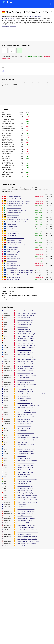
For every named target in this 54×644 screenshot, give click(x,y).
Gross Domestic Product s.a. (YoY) (26, 345)
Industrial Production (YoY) (24, 325)
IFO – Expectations (12, 236)
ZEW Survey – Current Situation (26, 433)
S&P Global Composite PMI (24, 350)
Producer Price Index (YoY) (14, 279)
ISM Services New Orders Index (26, 527)
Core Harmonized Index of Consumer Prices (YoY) (19, 273)
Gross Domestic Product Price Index (27, 544)
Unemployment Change (13, 215)
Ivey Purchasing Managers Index (26, 410)
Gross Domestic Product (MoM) (25, 408)
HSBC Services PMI (22, 477)
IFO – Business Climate (13, 231)
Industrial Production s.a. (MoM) (26, 444)
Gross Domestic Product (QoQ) (15, 206)
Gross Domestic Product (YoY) (14, 208)
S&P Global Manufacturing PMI (26, 352)
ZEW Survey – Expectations (24, 424)
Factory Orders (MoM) (23, 523)
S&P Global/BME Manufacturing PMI (27, 334)
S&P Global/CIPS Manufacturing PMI (27, 375)
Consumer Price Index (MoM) (14, 196)
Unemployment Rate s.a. (13, 217)
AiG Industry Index (22, 401)
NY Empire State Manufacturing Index (27, 537)
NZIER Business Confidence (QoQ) (26, 509)
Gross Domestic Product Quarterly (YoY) (28, 479)
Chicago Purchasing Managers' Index (27, 539)
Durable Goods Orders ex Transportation (28, 541)
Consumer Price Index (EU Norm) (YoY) (17, 210)
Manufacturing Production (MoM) (26, 511)
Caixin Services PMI (23, 327)
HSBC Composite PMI (23, 484)
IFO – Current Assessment (13, 233)
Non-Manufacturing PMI (24, 318)
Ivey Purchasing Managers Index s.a (27, 412)
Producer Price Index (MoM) (14, 277)
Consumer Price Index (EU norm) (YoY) (17, 222)
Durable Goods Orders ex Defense (26, 518)
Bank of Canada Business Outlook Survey (28, 405)
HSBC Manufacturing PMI (24, 481)
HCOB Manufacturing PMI (13, 252)
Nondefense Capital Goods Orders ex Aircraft (29, 525)
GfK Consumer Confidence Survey (15, 238)
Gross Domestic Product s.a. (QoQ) (26, 315)
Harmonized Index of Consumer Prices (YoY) (18, 203)
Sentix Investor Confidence (24, 447)
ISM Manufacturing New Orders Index (27, 530)
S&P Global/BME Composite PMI (26, 338)
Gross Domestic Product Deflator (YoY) (27, 500)
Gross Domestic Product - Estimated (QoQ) (28, 461)
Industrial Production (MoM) (25, 516)
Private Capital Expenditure (25, 389)
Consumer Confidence (12, 226)
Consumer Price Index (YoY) (14, 199)
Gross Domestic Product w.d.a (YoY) (16, 245)
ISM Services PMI (22, 387)
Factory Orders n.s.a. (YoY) (24, 428)
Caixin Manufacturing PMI (24, 332)
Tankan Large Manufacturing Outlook (27, 495)
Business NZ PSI (22, 507)
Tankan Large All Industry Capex (26, 493)
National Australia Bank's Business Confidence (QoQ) (31, 394)
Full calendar (13, 26)
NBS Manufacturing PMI (24, 329)
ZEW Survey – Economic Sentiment (26, 449)
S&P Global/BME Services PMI (25, 341)
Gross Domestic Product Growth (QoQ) (27, 502)
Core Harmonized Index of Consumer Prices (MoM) (20, 270)
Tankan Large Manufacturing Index (27, 359)
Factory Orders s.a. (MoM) (24, 442)
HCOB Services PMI (12, 254)
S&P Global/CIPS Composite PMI (26, 368)
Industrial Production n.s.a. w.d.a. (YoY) (28, 438)
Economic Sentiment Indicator (15, 229)
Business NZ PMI (22, 504)
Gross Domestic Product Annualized (27, 313)
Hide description (5, 26)
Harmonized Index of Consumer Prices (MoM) (19, 201)
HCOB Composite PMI (12, 249)
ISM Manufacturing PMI (24, 378)
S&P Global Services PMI (24, 355)
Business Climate (11, 224)
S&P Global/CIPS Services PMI (25, 366)
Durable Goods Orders (23, 546)
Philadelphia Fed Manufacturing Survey (28, 532)
